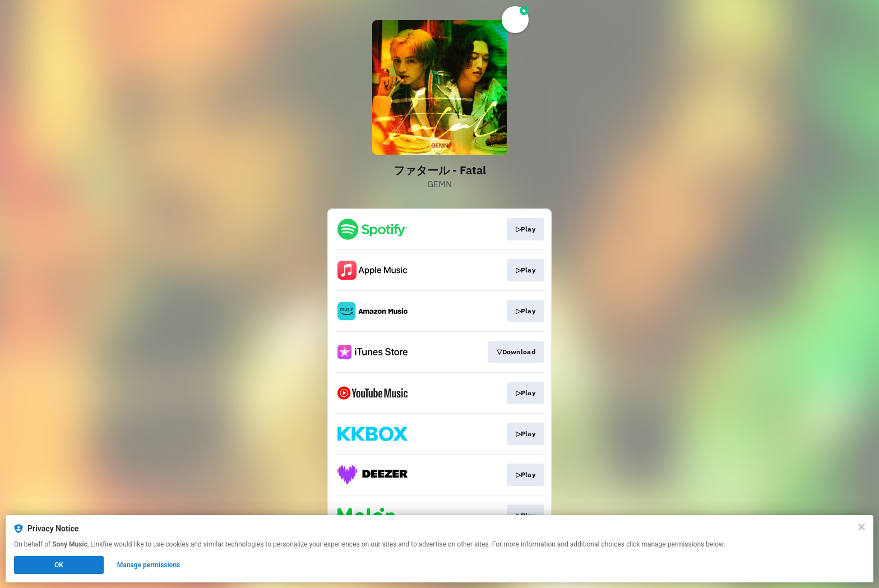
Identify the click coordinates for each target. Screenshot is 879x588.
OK (59, 565)
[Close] (862, 527)
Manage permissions (149, 565)
